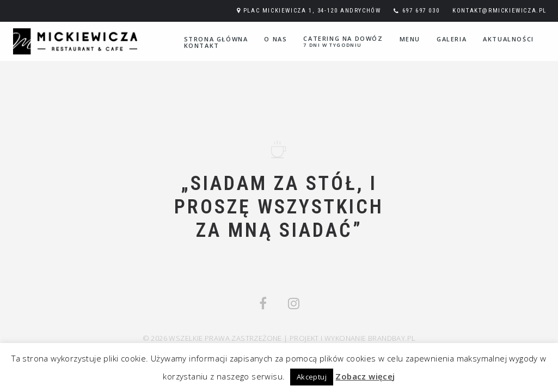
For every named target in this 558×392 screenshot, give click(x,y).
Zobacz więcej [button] (365, 376)
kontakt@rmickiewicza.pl (499, 11)
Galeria (452, 39)
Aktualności (508, 39)
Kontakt (202, 45)
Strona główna (216, 39)
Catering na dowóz (343, 41)
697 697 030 (421, 11)
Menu (410, 39)
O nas (275, 39)
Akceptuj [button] (312, 377)
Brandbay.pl (392, 338)
